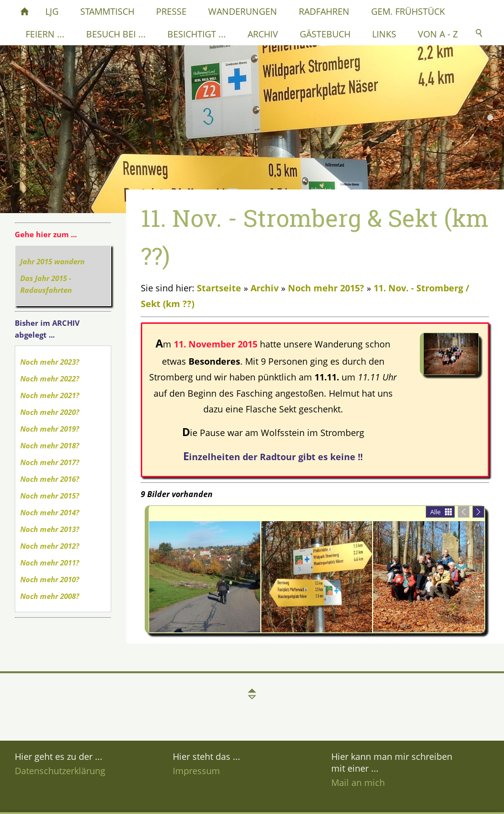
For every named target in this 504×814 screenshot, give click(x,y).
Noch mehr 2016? (50, 479)
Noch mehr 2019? (50, 429)
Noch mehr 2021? (50, 395)
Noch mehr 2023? (50, 362)
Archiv (265, 288)
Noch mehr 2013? (50, 529)
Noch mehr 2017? (50, 462)
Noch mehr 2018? (50, 445)
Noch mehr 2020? (50, 412)
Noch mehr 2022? (50, 378)
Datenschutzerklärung (60, 771)
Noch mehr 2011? (50, 563)
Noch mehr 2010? (50, 579)
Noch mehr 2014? (50, 512)
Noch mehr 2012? (50, 546)
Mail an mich (358, 783)
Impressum (196, 771)
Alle (435, 512)
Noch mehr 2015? (50, 496)
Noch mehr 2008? (50, 596)
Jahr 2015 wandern (52, 261)
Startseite (219, 288)
